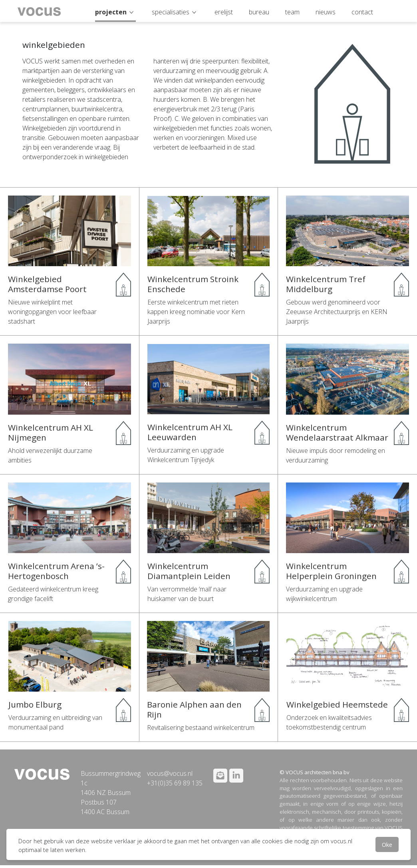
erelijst (224, 12)
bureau (259, 12)
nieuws (326, 12)
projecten (111, 12)
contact (362, 12)
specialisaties (171, 12)
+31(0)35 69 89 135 (175, 783)
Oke (387, 844)
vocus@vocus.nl (170, 773)
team (292, 12)
